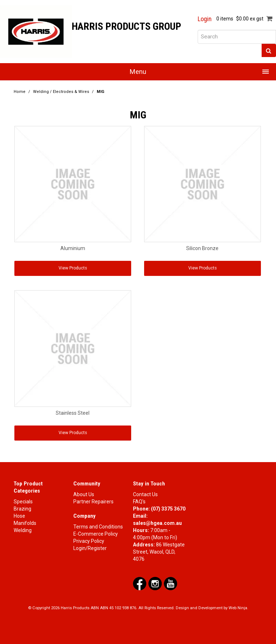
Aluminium (73, 248)
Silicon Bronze (202, 248)
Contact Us (145, 494)
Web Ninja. (238, 608)
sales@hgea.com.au (157, 523)
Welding (23, 530)
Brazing (22, 509)
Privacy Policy (89, 541)
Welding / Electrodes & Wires (61, 92)
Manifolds (25, 523)
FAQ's (139, 502)
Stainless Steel (73, 413)
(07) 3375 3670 (168, 509)
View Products (73, 268)
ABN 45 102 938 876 (118, 608)
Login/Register (90, 548)
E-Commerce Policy (96, 534)
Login (205, 19)
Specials (23, 502)
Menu (138, 72)
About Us (84, 494)
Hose (19, 516)
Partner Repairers (93, 502)
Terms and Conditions (98, 527)
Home (20, 92)
